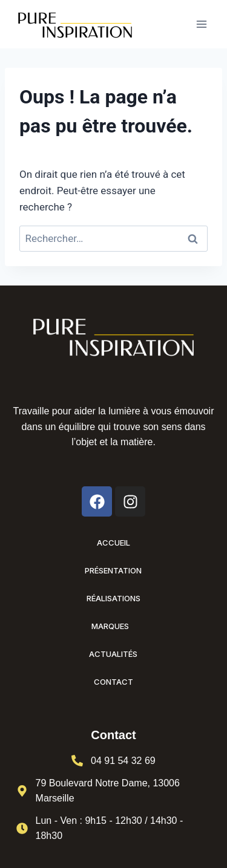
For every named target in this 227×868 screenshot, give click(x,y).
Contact (113, 682)
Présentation (113, 570)
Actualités (113, 654)
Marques (113, 626)
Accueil (113, 543)
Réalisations (113, 598)
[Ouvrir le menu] (201, 24)
